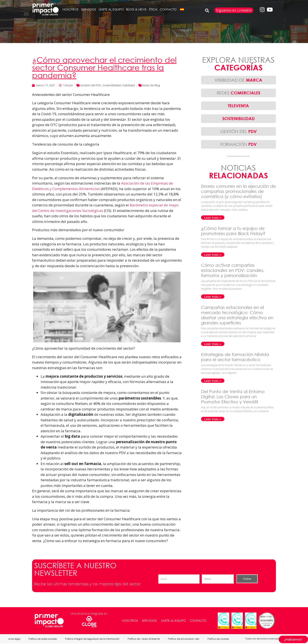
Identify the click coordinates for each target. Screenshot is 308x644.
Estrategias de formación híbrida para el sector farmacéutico (235, 357)
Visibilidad (128, 85)
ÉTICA (153, 9)
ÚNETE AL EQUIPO (111, 9)
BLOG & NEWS (136, 9)
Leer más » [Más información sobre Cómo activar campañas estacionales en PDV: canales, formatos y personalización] (213, 297)
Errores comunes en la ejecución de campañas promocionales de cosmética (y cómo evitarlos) (238, 191)
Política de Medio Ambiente (145, 639)
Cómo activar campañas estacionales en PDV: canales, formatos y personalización (233, 270)
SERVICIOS (89, 9)
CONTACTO (168, 9)
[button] (207, 10)
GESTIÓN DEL (238, 131)
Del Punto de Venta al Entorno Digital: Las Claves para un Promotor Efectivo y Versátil (233, 397)
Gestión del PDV (91, 85)
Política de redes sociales (43, 639)
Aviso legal (15, 639)
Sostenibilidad (112, 85)
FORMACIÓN (238, 144)
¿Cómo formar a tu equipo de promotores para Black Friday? (234, 231)
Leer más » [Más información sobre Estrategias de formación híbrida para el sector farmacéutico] (213, 381)
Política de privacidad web (186, 639)
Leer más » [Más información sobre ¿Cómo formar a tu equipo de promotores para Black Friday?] (213, 255)
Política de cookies (221, 639)
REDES (238, 93)
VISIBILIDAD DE (238, 80)
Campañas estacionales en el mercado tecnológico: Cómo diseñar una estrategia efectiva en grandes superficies (237, 315)
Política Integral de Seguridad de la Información (93, 639)
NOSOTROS (70, 9)
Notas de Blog (151, 85)
